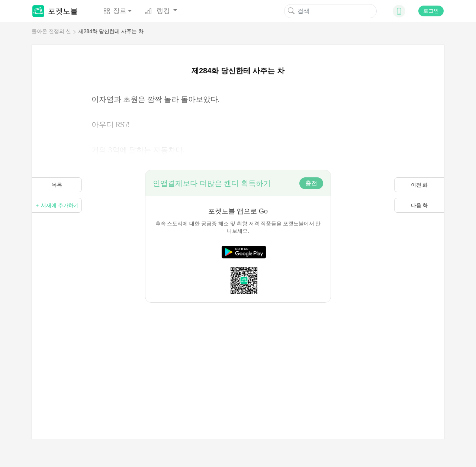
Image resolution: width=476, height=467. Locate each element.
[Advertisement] (238, 355)
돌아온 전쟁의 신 (51, 31)
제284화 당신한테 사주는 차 (111, 31)
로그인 (431, 11)
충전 (311, 183)
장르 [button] (115, 11)
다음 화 (419, 205)
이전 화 (419, 185)
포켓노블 (55, 11)
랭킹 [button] (158, 11)
